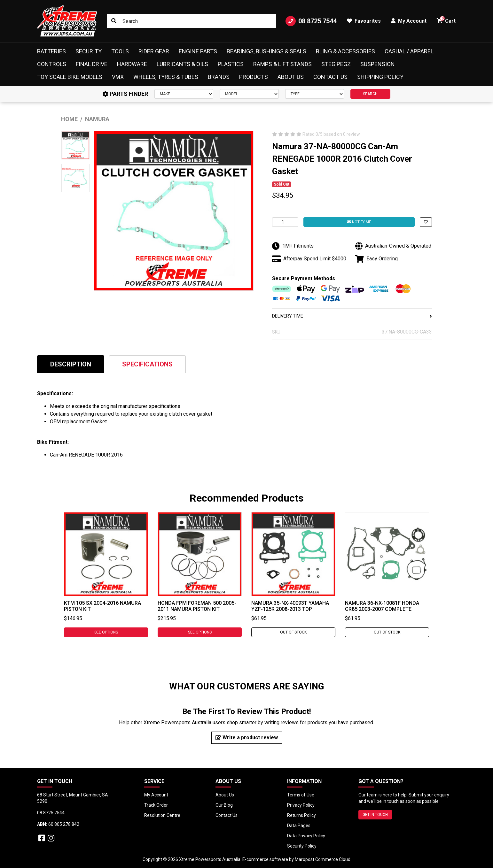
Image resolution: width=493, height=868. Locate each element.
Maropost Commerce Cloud (323, 859)
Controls (52, 64)
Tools (120, 51)
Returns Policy (301, 815)
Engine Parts (198, 51)
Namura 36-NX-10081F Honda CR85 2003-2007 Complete (382, 606)
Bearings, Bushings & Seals (266, 51)
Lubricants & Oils (182, 64)
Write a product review (247, 737)
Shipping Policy (380, 77)
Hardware (132, 64)
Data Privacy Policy (306, 836)
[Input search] (191, 21)
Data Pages (299, 826)
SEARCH (370, 94)
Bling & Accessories (345, 51)
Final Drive (92, 64)
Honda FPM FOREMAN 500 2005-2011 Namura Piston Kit (197, 606)
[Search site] (114, 21)
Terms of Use (301, 795)
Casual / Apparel (409, 51)
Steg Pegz (336, 64)
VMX (118, 77)
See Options (106, 632)
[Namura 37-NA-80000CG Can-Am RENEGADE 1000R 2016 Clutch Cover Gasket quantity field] (285, 222)
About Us (291, 77)
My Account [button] (409, 21)
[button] (426, 222)
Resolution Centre (162, 815)
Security (89, 51)
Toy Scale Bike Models (70, 77)
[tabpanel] (106, 575)
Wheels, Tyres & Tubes (166, 77)
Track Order (156, 805)
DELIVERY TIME (352, 316)
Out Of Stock (293, 632)
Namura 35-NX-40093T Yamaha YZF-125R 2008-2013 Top (290, 606)
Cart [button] (446, 20)
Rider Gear (154, 51)
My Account (156, 795)
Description (71, 364)
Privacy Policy (301, 805)
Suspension (378, 64)
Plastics (231, 64)
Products (254, 77)
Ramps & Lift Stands (282, 64)
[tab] (71, 364)
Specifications (147, 364)
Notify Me (359, 222)
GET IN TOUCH (375, 815)
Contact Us (330, 77)
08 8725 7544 (311, 21)
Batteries (51, 51)
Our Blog (224, 805)
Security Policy (302, 846)
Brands (219, 77)
